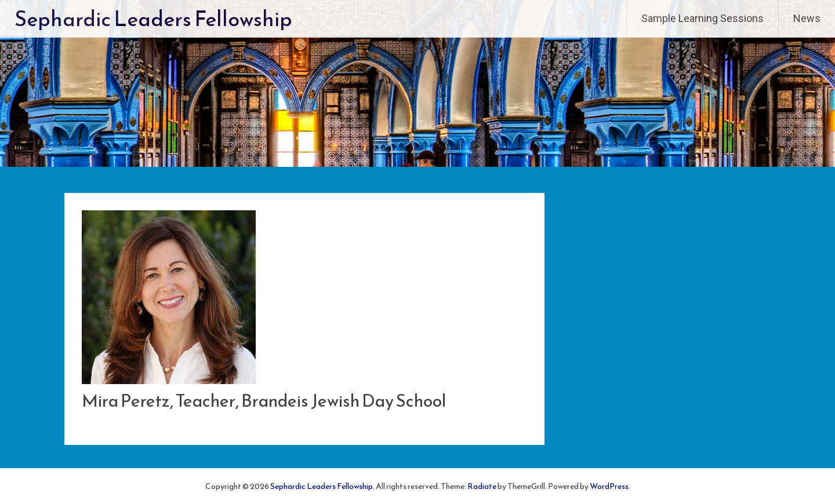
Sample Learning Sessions (703, 18)
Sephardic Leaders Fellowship (153, 19)
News (807, 18)
